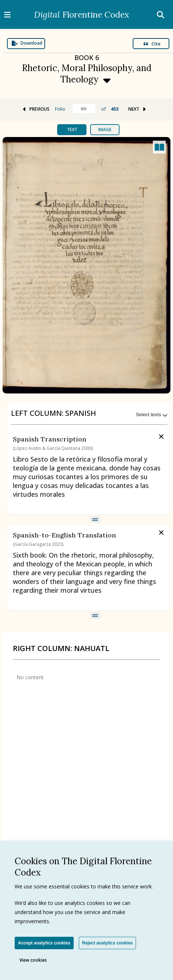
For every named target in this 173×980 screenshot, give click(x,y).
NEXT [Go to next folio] (138, 109)
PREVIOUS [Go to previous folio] (36, 109)
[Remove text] (161, 436)
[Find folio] (84, 109)
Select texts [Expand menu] (152, 415)
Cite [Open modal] (152, 44)
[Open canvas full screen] (159, 147)
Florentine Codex (82, 14)
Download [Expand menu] (27, 43)
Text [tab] (72, 130)
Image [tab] (105, 130)
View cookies (33, 960)
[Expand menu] (86, 67)
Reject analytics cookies (108, 943)
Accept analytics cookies (44, 943)
